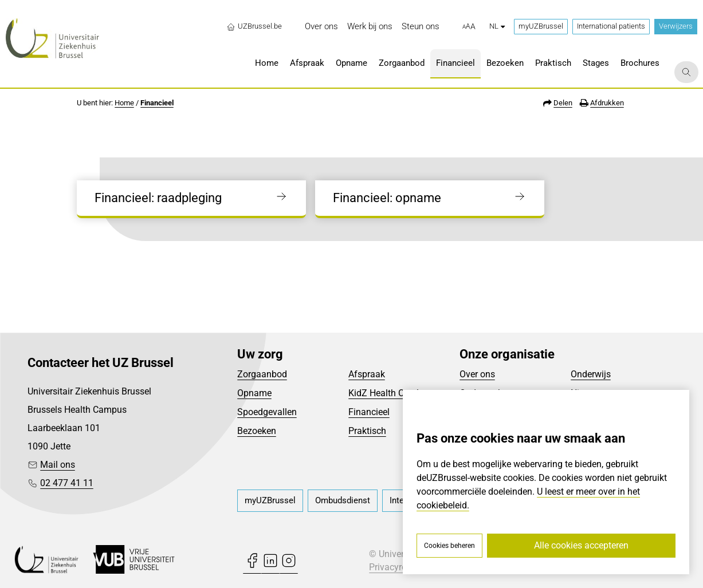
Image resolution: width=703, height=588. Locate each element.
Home (124, 103)
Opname (254, 393)
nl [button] (497, 26)
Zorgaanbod (262, 374)
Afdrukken (607, 103)
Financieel (157, 103)
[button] (469, 27)
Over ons (477, 374)
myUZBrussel (541, 26)
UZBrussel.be (254, 26)
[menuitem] (321, 27)
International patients (611, 26)
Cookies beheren (449, 546)
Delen (563, 103)
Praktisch (367, 431)
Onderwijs (591, 374)
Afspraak (367, 374)
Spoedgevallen (267, 412)
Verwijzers (676, 26)
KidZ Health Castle (386, 393)
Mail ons (58, 465)
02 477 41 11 (67, 483)
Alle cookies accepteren (581, 545)
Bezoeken (257, 431)
